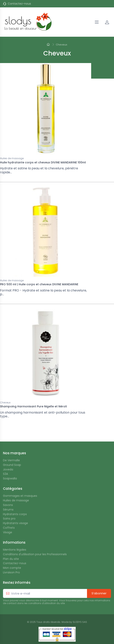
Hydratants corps (15, 514)
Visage (8, 532)
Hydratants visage (15, 523)
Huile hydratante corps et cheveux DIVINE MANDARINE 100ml (43, 162)
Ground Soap (12, 465)
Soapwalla (10, 479)
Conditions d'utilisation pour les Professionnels (35, 554)
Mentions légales (15, 550)
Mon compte (12, 568)
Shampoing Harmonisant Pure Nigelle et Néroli (33, 406)
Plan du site (11, 559)
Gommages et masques (20, 496)
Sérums (8, 510)
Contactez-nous (19, 4)
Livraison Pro (11, 572)
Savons (8, 505)
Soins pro (9, 519)
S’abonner (99, 593)
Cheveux (5, 403)
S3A (5, 474)
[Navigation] (97, 22)
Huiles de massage (12, 159)
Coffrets (9, 528)
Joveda (8, 470)
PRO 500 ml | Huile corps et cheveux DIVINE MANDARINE (39, 284)
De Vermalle (11, 460)
